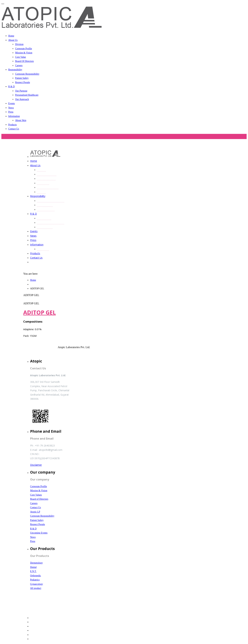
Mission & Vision (24, 53)
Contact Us (14, 129)
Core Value (20, 57)
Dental (33, 567)
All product (36, 588)
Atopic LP (35, 512)
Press (11, 112)
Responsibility (15, 70)
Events (12, 103)
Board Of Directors (24, 61)
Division (19, 44)
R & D (11, 87)
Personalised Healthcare (27, 95)
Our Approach (22, 99)
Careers (19, 65)
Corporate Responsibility (27, 74)
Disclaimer (36, 465)
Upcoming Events (39, 533)
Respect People (23, 82)
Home (11, 36)
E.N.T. (33, 571)
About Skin (21, 120)
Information (14, 116)
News (11, 108)
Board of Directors (39, 499)
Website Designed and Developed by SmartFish (50, 611)
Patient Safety (22, 78)
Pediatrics (35, 580)
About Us (13, 40)
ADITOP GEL (40, 312)
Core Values (36, 495)
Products (12, 125)
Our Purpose (21, 91)
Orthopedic (36, 576)
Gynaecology (37, 584)
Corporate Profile (24, 49)
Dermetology (37, 563)
